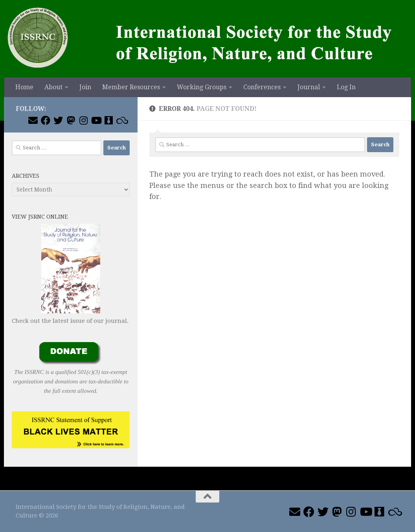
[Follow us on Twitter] (58, 120)
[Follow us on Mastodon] (71, 120)
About (53, 87)
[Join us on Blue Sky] (121, 120)
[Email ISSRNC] (33, 120)
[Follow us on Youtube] (96, 120)
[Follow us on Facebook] (46, 120)
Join (85, 87)
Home (24, 87)
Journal (309, 87)
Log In (346, 87)
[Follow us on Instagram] (83, 120)
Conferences (262, 87)
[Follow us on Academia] (108, 120)
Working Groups (202, 87)
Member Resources (131, 87)
